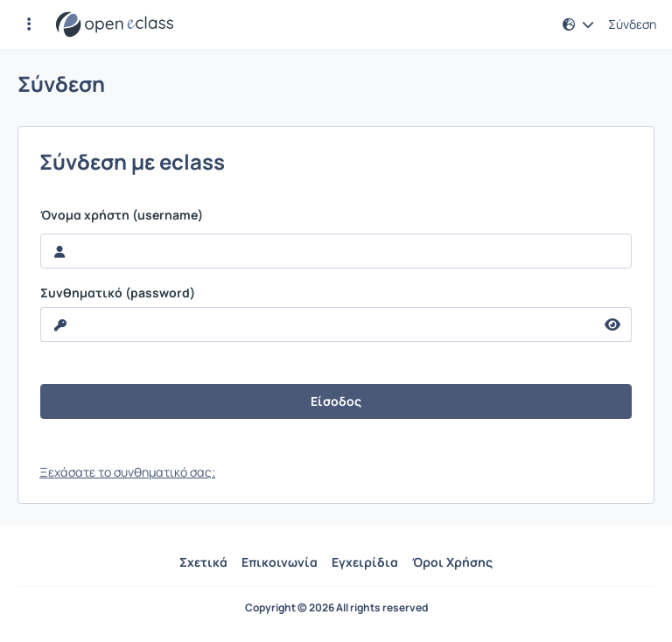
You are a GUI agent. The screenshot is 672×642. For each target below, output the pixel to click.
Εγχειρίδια (365, 562)
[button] (29, 24)
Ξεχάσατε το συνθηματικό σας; (127, 472)
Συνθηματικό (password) (118, 293)
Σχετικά (203, 562)
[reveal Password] (318, 324)
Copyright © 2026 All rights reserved (336, 608)
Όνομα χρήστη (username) (122, 215)
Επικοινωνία (280, 562)
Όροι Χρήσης (452, 562)
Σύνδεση (632, 24)
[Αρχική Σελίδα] (115, 24)
